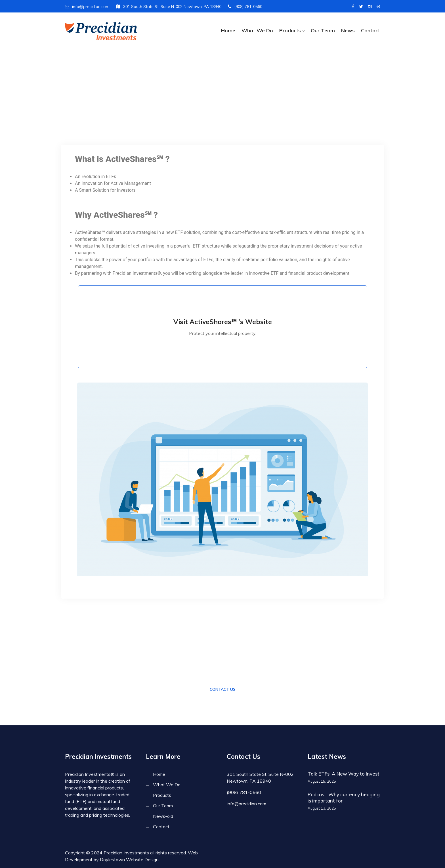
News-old (163, 816)
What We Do (257, 30)
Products (290, 30)
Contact (371, 30)
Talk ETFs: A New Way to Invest (344, 773)
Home (228, 30)
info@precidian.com (87, 7)
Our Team (323, 30)
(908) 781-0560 (245, 7)
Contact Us (223, 689)
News (348, 30)
